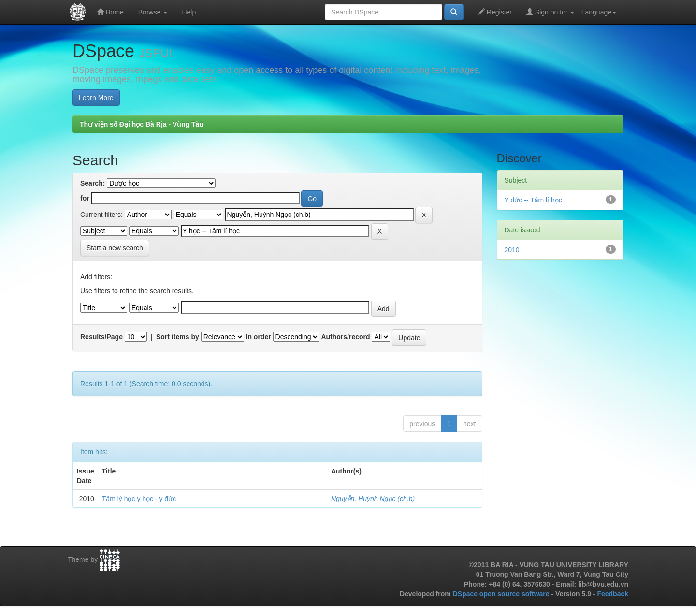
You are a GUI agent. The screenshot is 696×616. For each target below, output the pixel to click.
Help (189, 12)
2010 (512, 250)
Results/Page (101, 337)
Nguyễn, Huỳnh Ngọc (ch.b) (373, 499)
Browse (153, 12)
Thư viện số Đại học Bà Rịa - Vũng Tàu (142, 124)
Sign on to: (550, 12)
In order (259, 337)
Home (110, 12)
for (85, 198)
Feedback (613, 594)
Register (495, 12)
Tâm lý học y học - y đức (139, 499)
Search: (93, 183)
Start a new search (115, 248)
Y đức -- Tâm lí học (533, 200)
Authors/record (345, 337)
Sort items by (178, 337)
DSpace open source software (502, 594)
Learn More (96, 98)
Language (599, 12)
